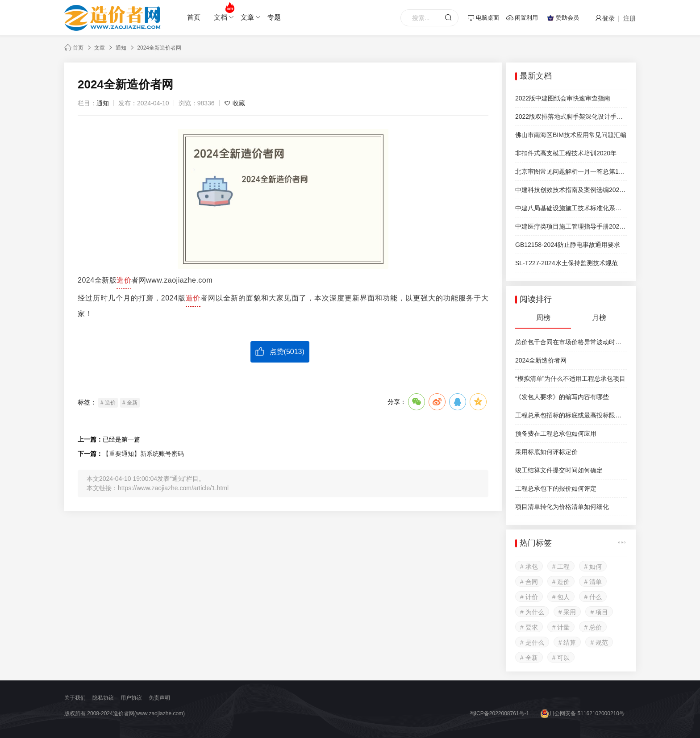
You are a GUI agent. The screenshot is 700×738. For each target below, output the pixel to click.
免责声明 (159, 698)
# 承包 (529, 567)
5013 (294, 352)
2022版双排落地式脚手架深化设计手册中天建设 (571, 117)
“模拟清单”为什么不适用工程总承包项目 (570, 379)
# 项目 (599, 612)
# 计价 (529, 597)
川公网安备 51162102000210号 (582, 713)
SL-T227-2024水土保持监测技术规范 (567, 263)
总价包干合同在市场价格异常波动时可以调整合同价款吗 (571, 342)
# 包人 (561, 597)
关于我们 (75, 698)
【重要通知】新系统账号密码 (143, 454)
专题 (274, 17)
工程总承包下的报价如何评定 (556, 488)
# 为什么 (532, 612)
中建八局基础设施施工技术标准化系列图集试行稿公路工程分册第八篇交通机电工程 (571, 208)
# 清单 (593, 582)
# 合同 (529, 582)
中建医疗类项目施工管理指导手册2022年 (571, 226)
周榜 (543, 318)
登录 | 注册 (615, 18)
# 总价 (593, 627)
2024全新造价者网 (159, 48)
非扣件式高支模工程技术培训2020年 (566, 153)
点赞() (280, 351)
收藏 (235, 103)
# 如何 (593, 567)
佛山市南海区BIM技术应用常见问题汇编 (571, 135)
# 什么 (593, 597)
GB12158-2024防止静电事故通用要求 (568, 245)
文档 (224, 12)
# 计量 (561, 627)
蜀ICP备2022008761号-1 (499, 713)
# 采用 (567, 612)
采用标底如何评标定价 (546, 452)
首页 (194, 17)
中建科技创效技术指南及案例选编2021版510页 (571, 190)
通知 (121, 48)
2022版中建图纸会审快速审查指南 (563, 98)
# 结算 (567, 642)
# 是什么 (532, 642)
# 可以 (561, 658)
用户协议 (131, 698)
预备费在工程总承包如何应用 (556, 434)
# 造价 (108, 403)
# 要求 (529, 627)
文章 (251, 17)
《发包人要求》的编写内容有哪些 (562, 397)
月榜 (599, 318)
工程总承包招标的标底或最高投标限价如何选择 (571, 415)
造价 (124, 280)
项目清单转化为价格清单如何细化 (562, 507)
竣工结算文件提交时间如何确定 (559, 470)
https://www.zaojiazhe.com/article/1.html (173, 488)
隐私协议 (103, 698)
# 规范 (599, 642)
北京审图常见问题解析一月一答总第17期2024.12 (571, 171)
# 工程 (561, 567)
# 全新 (130, 403)
